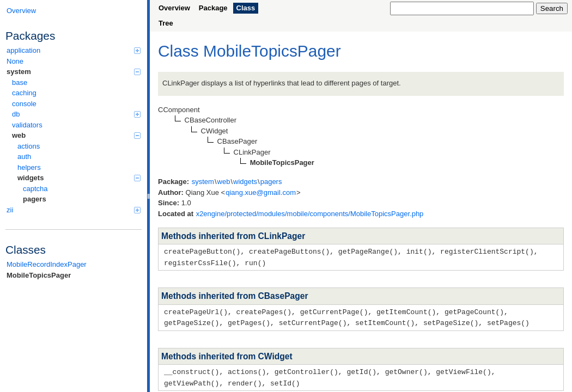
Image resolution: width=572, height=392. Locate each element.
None (15, 61)
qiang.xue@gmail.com (261, 192)
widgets (79, 178)
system (74, 72)
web (76, 135)
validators (27, 125)
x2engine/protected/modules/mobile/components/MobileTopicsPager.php (310, 214)
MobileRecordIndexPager (47, 264)
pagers (35, 199)
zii (74, 210)
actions (29, 146)
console (24, 104)
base (20, 82)
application (74, 50)
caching (24, 93)
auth (24, 157)
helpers (29, 167)
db (76, 114)
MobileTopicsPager (39, 275)
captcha (35, 189)
